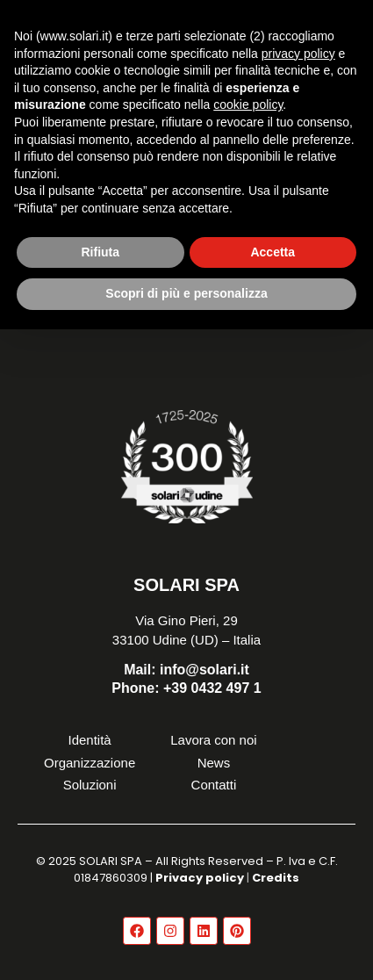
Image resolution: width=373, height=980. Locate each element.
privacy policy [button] (298, 54)
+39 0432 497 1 (186, 688)
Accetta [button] (273, 252)
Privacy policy (200, 878)
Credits (276, 878)
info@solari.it (186, 670)
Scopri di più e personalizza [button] (186, 293)
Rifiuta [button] (100, 252)
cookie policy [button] (248, 104)
